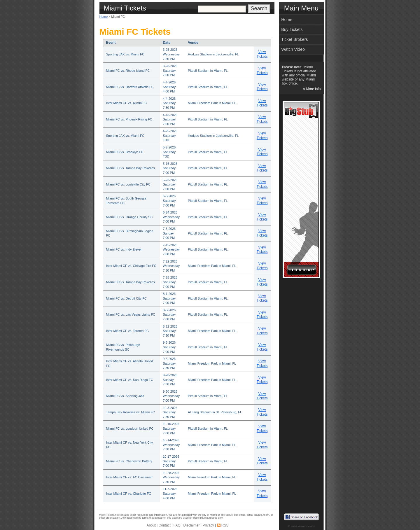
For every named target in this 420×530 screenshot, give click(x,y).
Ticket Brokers (294, 39)
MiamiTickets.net (109, 515)
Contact (165, 525)
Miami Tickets (306, 526)
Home (104, 17)
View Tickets (262, 54)
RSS (225, 525)
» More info (312, 89)
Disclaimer (192, 525)
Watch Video (293, 49)
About (151, 525)
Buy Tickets (292, 29)
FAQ (177, 525)
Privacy (208, 525)
